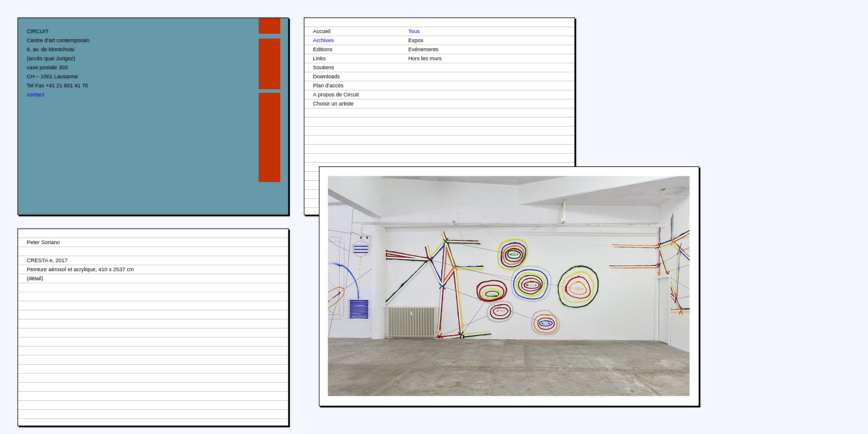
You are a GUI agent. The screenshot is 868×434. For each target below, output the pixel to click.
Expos (416, 40)
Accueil (322, 31)
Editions (322, 49)
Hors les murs (425, 58)
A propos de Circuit (336, 95)
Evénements (423, 49)
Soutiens (323, 68)
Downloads (326, 77)
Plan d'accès (328, 86)
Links (319, 58)
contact (35, 95)
